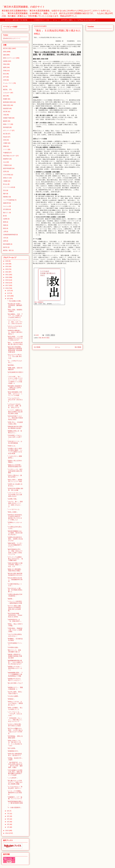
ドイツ (5, 149)
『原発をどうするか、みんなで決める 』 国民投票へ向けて (15, 703)
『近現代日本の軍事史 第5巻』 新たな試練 (15, 489)
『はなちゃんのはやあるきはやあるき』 (14, 327)
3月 (8, 824)
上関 (5, 231)
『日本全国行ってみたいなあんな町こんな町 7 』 (14, 437)
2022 (7, 272)
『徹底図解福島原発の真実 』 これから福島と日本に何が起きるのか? (15, 662)
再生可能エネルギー (9, 156)
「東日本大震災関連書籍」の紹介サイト (23, 7)
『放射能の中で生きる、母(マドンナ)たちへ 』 (14, 680)
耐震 (5, 222)
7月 (8, 814)
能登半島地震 (7, 168)
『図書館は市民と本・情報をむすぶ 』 (14, 432)
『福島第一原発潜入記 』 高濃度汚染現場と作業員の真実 (14, 656)
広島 (5, 140)
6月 (8, 816)
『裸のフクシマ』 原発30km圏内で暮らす (14, 651)
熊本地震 (6, 127)
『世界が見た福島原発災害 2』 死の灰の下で (14, 755)
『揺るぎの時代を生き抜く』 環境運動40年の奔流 (15, 580)
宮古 (5, 190)
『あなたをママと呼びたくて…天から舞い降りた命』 (14, 356)
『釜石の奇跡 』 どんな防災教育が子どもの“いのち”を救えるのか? (15, 338)
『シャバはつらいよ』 (14, 509)
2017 (7, 285)
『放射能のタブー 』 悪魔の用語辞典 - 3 (15, 688)
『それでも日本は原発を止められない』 (14, 635)
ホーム (55, 20)
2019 (7, 280)
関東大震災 (7, 105)
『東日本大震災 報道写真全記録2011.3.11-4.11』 (15, 574)
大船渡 (5, 181)
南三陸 (5, 134)
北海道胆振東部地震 (9, 235)
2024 (7, 266)
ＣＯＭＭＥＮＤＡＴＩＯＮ (41, 20)
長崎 (5, 225)
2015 (7, 830)
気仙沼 (5, 137)
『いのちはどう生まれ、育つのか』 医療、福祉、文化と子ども (14, 406)
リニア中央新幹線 (9, 200)
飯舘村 (5, 121)
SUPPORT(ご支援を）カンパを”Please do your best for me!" (78, 20)
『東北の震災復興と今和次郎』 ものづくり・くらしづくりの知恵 (15, 394)
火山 (5, 162)
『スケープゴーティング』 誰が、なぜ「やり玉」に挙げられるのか (15, 322)
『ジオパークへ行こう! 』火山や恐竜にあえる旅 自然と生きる (15, 495)
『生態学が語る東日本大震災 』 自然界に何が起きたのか (15, 539)
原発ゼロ (6, 178)
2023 (7, 269)
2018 (7, 283)
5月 (8, 819)
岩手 (5, 77)
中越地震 (6, 153)
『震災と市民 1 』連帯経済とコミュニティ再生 (14, 481)
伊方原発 (6, 209)
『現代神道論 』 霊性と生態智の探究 (15, 737)
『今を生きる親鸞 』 (13, 696)
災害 (5, 171)
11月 (9, 293)
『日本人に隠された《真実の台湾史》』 (14, 476)
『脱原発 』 (10, 599)
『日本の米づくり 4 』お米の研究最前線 (14, 442)
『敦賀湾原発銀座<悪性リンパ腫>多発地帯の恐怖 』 (15, 803)
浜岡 (5, 241)
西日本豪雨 (7, 244)
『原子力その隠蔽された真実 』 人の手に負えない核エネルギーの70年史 (15, 731)
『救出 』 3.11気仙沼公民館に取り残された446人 (15, 343)
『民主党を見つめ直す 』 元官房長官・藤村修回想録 (14, 305)
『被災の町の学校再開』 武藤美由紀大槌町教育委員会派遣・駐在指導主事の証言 (14, 349)
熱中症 (5, 247)
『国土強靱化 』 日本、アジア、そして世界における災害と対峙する (15, 316)
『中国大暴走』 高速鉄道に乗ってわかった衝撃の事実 (14, 630)
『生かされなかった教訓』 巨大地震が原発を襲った (15, 590)
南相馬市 (6, 159)
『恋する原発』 (11, 748)
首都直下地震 (7, 118)
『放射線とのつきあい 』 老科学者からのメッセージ (14, 668)
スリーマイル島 (8, 187)
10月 (9, 296)
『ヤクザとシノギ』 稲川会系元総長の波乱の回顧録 (14, 471)
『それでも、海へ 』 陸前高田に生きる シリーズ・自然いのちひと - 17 (15, 504)
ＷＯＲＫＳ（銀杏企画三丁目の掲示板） (17, 20)
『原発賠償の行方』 (13, 751)
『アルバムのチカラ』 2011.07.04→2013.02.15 (15, 400)
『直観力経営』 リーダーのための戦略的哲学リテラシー (14, 545)
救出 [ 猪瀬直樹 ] (39, 302)
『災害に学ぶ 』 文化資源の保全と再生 (15, 423)
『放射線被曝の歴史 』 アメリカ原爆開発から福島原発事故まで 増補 (15, 674)
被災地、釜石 (7, 250)
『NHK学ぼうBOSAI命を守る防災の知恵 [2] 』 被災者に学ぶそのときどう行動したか (14, 517)
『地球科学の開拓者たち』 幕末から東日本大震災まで (15, 332)
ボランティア (7, 130)
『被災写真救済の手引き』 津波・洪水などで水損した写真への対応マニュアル (15, 552)
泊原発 (5, 219)
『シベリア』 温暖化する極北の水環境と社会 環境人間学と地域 (15, 412)
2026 (7, 261)
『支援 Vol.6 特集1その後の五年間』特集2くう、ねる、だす (15, 565)
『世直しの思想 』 (12, 512)
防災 (5, 74)
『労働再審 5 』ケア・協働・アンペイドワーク (14, 798)
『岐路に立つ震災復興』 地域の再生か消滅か (14, 570)
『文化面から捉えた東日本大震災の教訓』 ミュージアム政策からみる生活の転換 (15, 451)
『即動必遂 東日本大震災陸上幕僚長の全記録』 (14, 427)
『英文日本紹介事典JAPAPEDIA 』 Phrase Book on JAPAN (14, 615)
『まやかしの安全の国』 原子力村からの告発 (14, 725)
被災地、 (6, 89)
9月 (8, 299)
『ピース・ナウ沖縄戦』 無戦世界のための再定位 (14, 793)
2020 (7, 277)
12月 (9, 291)
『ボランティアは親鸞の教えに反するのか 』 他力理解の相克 (15, 559)
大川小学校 (7, 175)
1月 (8, 827)
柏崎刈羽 (6, 203)
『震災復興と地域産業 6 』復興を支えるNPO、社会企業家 (14, 388)
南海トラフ (7, 124)
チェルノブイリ (8, 83)
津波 (5, 64)
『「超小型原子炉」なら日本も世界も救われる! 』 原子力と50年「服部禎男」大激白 (15, 765)
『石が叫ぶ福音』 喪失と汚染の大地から (14, 693)
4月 (8, 822)
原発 (5, 52)
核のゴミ (6, 213)
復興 (5, 67)
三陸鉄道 (6, 165)
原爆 (5, 146)
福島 (5, 55)
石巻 (5, 80)
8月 (8, 811)
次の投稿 (37, 347)
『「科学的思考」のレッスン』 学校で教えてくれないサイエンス (15, 720)
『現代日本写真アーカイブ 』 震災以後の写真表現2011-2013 (15, 418)
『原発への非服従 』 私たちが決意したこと (15, 708)
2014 (7, 833)
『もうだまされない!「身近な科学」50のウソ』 (14, 787)
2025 (7, 264)
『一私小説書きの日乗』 (14, 301)
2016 (7, 288)
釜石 (5, 96)
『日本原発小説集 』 (13, 647)
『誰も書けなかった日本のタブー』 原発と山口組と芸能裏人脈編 (15, 782)
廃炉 (5, 194)
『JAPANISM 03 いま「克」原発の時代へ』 (14, 620)
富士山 (5, 184)
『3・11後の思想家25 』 (14, 807)
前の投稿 (78, 347)
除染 (5, 228)
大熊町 (5, 143)
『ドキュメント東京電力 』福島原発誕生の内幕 (14, 602)
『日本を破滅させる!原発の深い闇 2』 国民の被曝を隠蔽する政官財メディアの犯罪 (14, 773)
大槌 (5, 115)
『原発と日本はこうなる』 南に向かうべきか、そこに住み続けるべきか (14, 743)
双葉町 (5, 99)
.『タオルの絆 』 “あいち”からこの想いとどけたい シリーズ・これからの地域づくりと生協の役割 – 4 (15, 380)
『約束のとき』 (11, 446)
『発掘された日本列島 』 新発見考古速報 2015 (14, 466)
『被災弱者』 (11, 365)
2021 (7, 275)
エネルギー (7, 93)
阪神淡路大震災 (8, 102)
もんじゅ (6, 206)
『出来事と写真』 (12, 499)
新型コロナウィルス (9, 58)
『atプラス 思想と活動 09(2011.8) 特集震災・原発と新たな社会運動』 (14, 608)
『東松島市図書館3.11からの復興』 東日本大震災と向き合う (15, 533)
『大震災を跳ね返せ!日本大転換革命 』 (14, 595)
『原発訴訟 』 (11, 699)
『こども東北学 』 (12, 778)
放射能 (5, 61)
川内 (5, 238)
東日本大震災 (46, 338)
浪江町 (5, 112)
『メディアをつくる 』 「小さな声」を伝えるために (14, 714)
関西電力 (6, 197)
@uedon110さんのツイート (12, 38)
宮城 (40, 338)
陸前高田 (6, 108)
